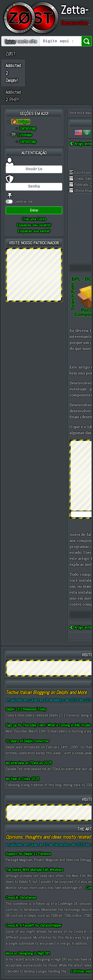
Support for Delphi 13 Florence (28, 854)
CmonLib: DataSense (21, 898)
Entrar (34, 210)
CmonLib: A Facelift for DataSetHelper (34, 925)
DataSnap (28, 128)
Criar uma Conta (34, 219)
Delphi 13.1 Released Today (26, 709)
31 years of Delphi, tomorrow (27, 741)
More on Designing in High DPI (28, 953)
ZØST (11, 54)
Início (10, 42)
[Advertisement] (34, 274)
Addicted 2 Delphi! (13, 73)
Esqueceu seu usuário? (34, 225)
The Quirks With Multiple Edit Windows (34, 870)
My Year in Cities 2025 (22, 779)
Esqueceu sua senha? (34, 231)
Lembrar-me (24, 201)
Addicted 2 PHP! (13, 96)
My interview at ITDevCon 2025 (29, 763)
